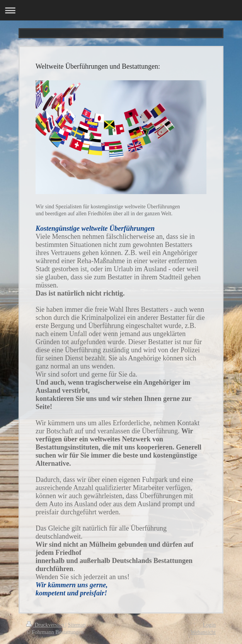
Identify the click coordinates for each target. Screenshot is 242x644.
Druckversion (46, 625)
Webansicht (203, 632)
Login (209, 625)
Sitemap (77, 625)
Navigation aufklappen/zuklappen (121, 10)
